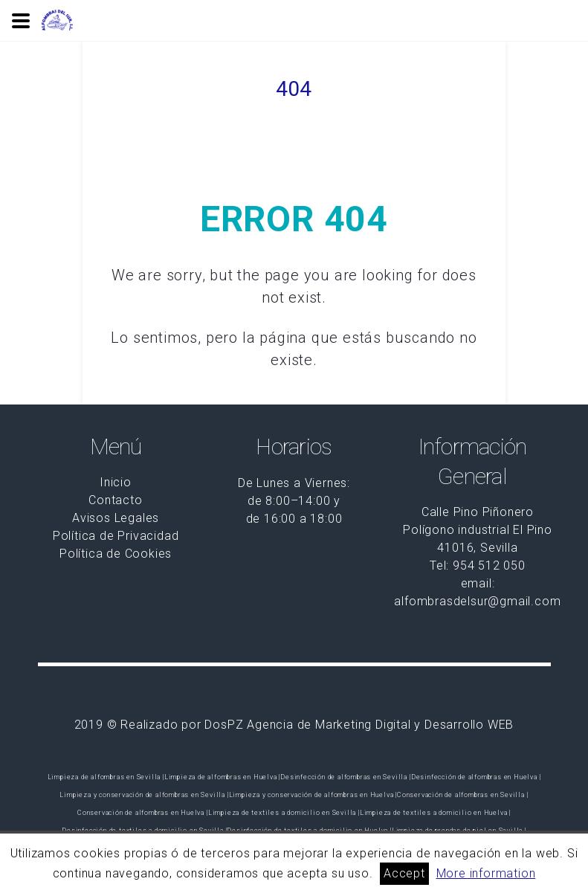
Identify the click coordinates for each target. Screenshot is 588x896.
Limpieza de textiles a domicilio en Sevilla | (284, 813)
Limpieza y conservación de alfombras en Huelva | (313, 795)
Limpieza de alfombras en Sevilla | (106, 777)
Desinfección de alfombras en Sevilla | (345, 777)
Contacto (115, 500)
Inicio (116, 482)
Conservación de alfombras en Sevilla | (462, 795)
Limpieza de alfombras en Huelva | (222, 777)
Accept (404, 873)
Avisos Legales (116, 518)
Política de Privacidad (116, 536)
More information (486, 873)
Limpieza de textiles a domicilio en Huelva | (435, 813)
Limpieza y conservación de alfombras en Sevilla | (144, 795)
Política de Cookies (116, 554)
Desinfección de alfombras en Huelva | (476, 777)
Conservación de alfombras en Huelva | (143, 813)
